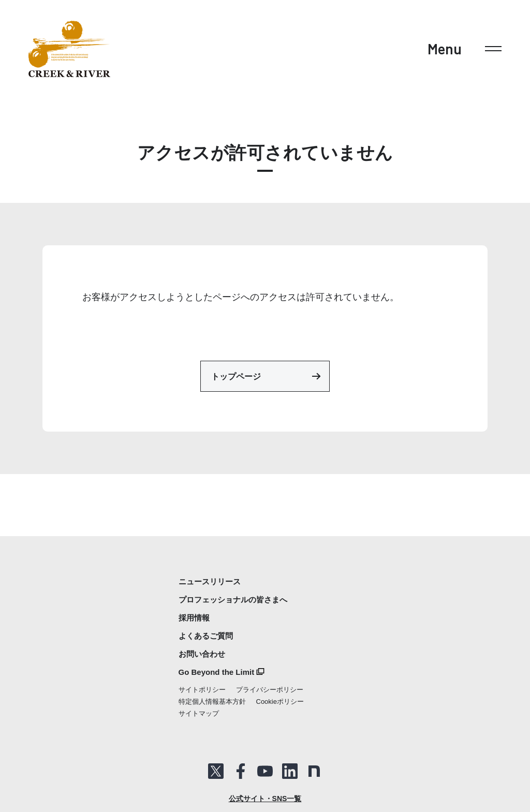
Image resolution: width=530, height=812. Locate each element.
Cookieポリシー (280, 702)
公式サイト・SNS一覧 (265, 799)
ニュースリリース (210, 581)
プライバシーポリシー (270, 690)
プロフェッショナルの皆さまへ (233, 600)
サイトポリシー (202, 690)
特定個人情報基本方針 (212, 702)
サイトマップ (199, 713)
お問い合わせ (202, 654)
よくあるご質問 (206, 636)
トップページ (266, 376)
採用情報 (194, 618)
